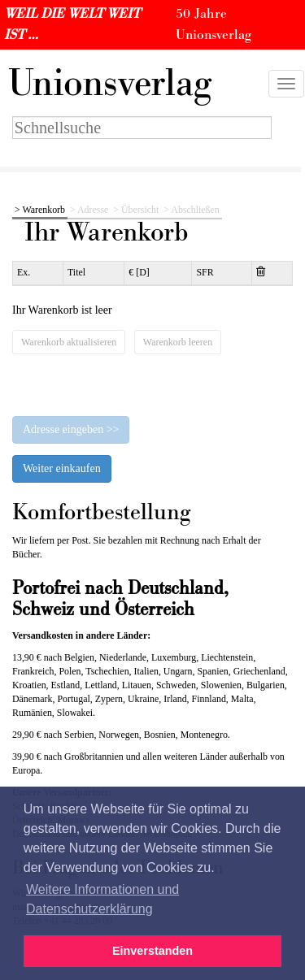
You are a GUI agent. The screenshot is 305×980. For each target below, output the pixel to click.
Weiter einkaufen (62, 468)
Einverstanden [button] (152, 951)
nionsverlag (110, 84)
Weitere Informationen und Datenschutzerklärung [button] (102, 899)
